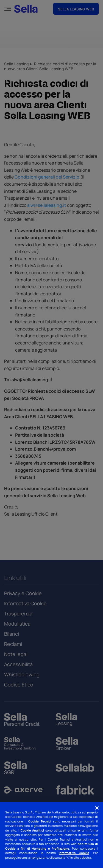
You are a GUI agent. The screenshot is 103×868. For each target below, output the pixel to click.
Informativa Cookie (74, 853)
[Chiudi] (97, 808)
